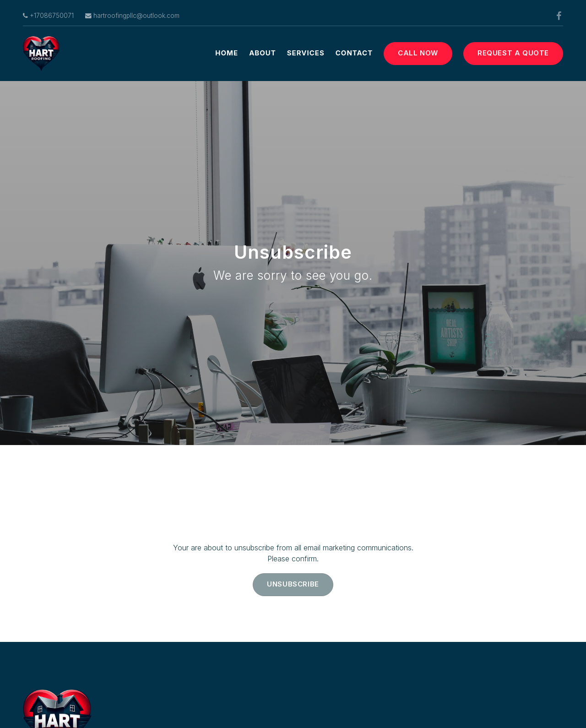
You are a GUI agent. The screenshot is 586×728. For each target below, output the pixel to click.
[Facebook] (559, 16)
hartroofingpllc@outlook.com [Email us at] (132, 16)
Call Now (418, 53)
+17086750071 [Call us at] (48, 16)
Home (227, 53)
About (263, 53)
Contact (354, 53)
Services (306, 53)
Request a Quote (513, 53)
